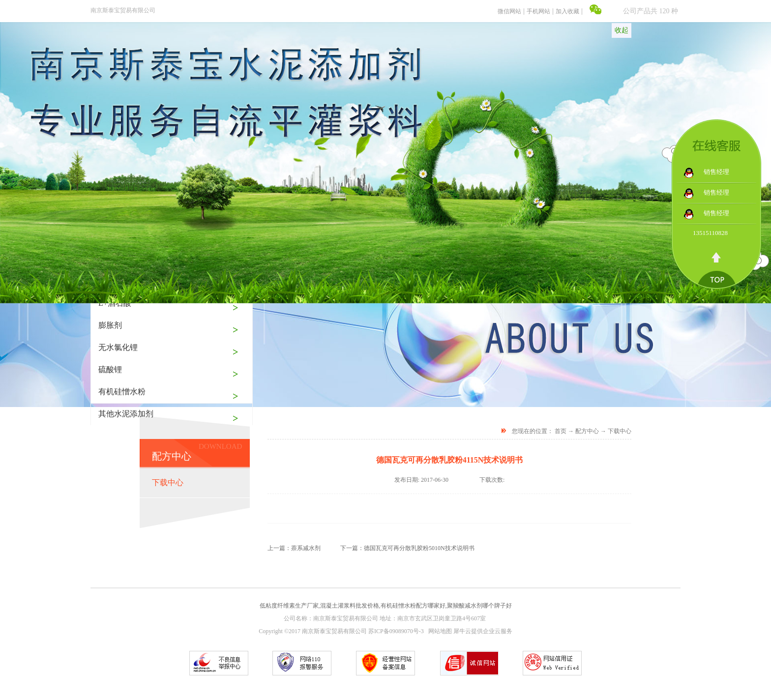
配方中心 (587, 431)
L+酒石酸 (115, 303)
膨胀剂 (110, 325)
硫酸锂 (110, 369)
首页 (561, 431)
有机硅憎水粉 (122, 392)
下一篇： (407, 548)
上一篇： (294, 548)
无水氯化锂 (118, 347)
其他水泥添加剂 (126, 414)
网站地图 (439, 631)
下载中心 (620, 431)
